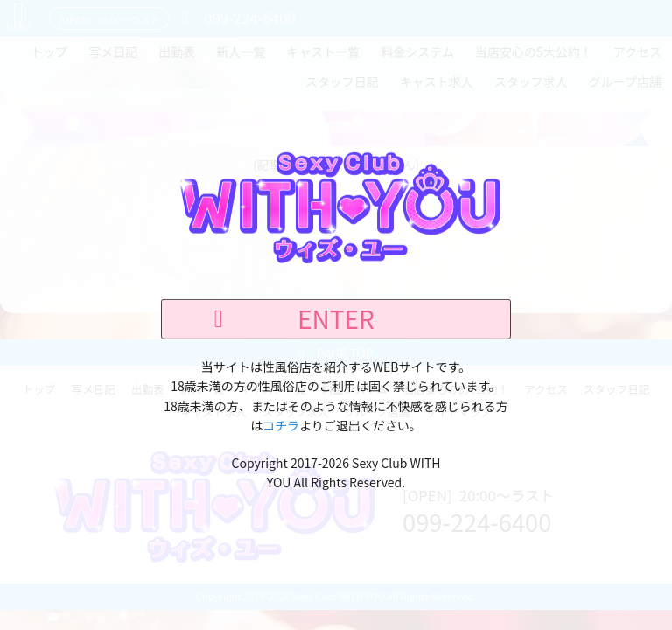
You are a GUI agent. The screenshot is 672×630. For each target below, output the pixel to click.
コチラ (281, 425)
